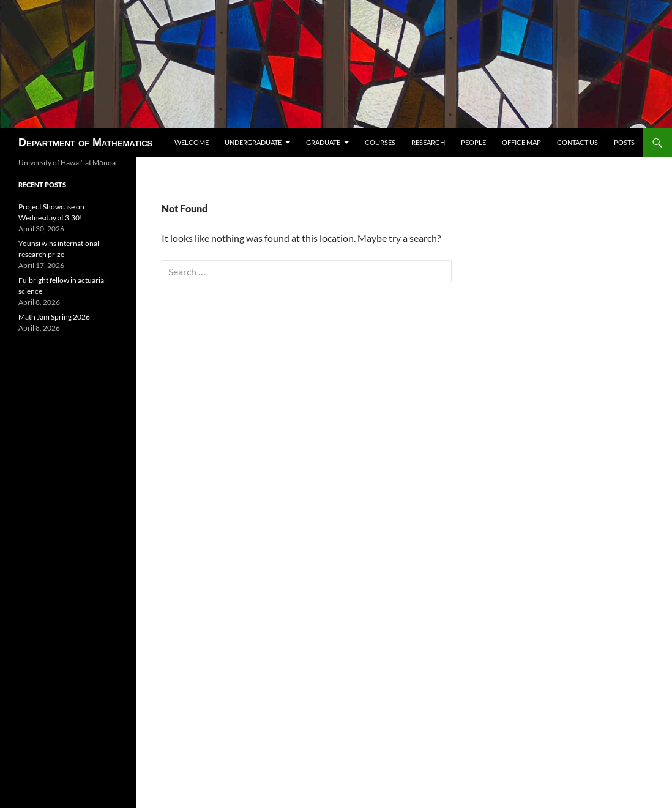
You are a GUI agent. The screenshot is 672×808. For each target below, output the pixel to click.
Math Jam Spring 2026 (54, 317)
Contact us (577, 142)
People (473, 142)
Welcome (192, 142)
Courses (380, 142)
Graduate (323, 142)
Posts (624, 142)
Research (428, 142)
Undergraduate (253, 142)
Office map (521, 142)
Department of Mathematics (85, 143)
